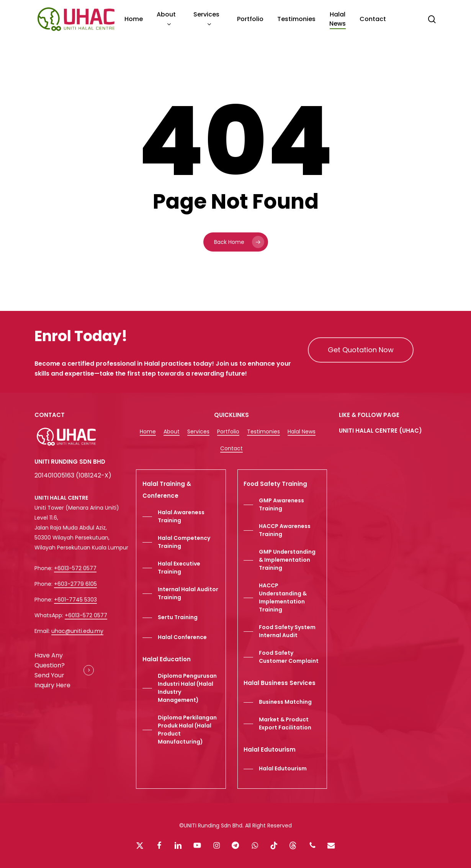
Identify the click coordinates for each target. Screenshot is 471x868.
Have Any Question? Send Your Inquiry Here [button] (52, 670)
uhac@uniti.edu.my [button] (77, 631)
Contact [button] (231, 448)
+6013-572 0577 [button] (75, 568)
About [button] (172, 432)
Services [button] (198, 432)
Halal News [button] (302, 432)
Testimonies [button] (263, 432)
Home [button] (148, 432)
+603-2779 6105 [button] (75, 584)
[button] (361, 350)
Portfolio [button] (228, 432)
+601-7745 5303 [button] (75, 600)
